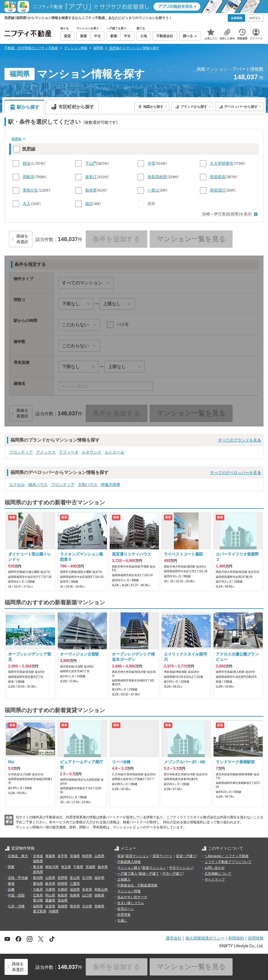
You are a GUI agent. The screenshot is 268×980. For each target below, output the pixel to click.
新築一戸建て (149, 874)
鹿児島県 (40, 911)
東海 (11, 884)
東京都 (38, 867)
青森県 (50, 856)
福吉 (89, 204)
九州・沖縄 (16, 906)
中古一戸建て (173, 874)
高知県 (63, 900)
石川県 (87, 878)
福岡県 (38, 906)
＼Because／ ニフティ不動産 (227, 856)
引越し (122, 921)
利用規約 (236, 938)
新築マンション (154, 868)
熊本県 (75, 906)
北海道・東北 (18, 856)
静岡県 (63, 884)
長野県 (63, 878)
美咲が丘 (30, 190)
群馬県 (38, 872)
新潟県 (38, 878)
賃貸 (121, 856)
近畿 (11, 890)
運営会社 (174, 938)
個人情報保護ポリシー (205, 938)
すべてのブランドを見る (240, 440)
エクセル (17, 485)
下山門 (91, 163)
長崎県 (63, 906)
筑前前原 (218, 177)
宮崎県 (99, 906)
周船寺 (28, 177)
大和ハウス (88, 485)
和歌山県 (101, 890)
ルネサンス (92, 452)
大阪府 (38, 890)
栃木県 (103, 867)
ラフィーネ (69, 452)
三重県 (75, 884)
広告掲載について (218, 874)
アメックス (46, 452)
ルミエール (114, 452)
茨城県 (90, 867)
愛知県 (38, 884)
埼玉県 (66, 867)
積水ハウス (38, 485)
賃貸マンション (137, 856)
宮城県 (75, 856)
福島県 (38, 861)
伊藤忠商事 (111, 485)
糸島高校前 (157, 177)
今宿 (151, 163)
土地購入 (124, 879)
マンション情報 (129, 891)
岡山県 (50, 895)
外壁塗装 (124, 915)
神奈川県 (52, 867)
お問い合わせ (215, 868)
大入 (27, 204)
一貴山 (153, 190)
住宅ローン (126, 909)
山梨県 (50, 878)
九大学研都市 (222, 163)
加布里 (91, 190)
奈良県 (87, 890)
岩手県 (63, 856)
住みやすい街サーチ (132, 897)
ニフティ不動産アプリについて (228, 862)
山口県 (87, 895)
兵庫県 (50, 890)
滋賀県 (75, 890)
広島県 (38, 895)
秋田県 (87, 856)
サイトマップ (215, 879)
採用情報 (256, 938)
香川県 (38, 900)
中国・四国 (16, 895)
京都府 (63, 890)
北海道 (38, 856)
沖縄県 (54, 911)
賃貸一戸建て (186, 856)
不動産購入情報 (129, 862)
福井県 (99, 878)
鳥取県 (63, 895)
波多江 (91, 177)
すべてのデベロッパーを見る (236, 473)
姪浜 (27, 163)
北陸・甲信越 (18, 878)
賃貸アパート (162, 856)
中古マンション (181, 868)
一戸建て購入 (127, 874)
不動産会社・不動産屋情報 (137, 885)
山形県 (99, 856)
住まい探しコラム (131, 903)
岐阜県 (50, 884)
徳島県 (99, 895)
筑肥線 (16, 139)
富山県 (75, 878)
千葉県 (78, 867)
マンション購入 (129, 868)
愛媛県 (50, 900)
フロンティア (21, 452)
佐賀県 (50, 906)
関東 (11, 867)
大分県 (87, 906)
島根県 (75, 895)
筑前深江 (218, 190)
